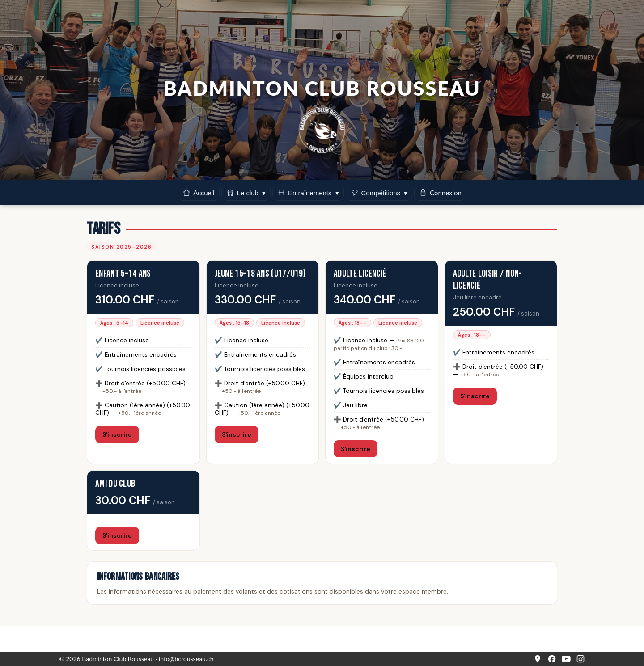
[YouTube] (566, 659)
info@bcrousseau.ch (186, 659)
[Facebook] (552, 659)
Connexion (440, 193)
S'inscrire (117, 434)
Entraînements (308, 193)
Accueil (199, 193)
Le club (246, 193)
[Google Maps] (538, 659)
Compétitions (379, 193)
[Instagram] (580, 659)
